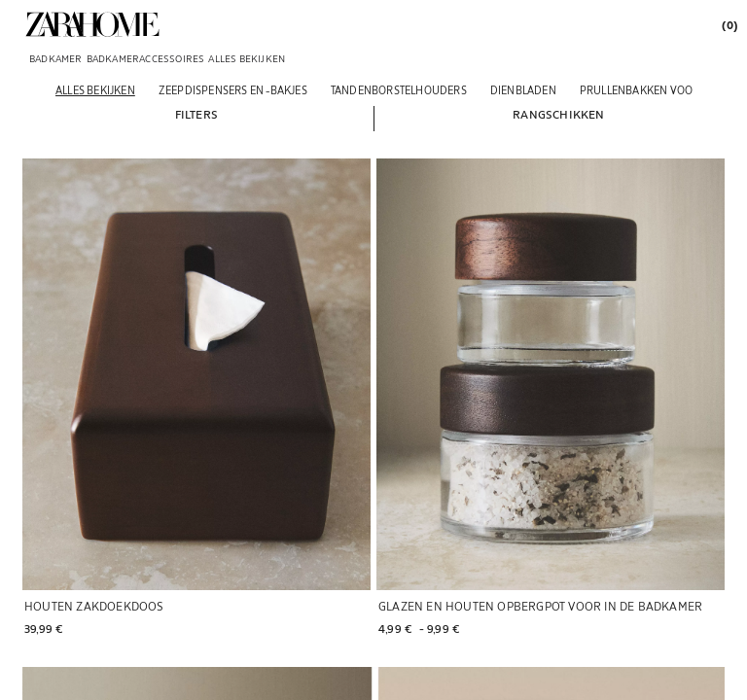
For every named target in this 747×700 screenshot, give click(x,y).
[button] (196, 114)
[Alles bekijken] (95, 90)
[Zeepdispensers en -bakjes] (233, 90)
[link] (92, 24)
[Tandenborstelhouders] (399, 90)
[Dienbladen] (523, 90)
